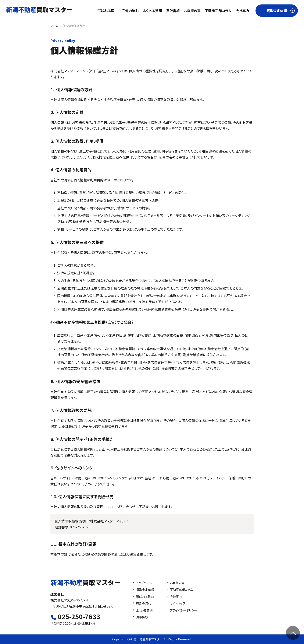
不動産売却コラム (218, 11)
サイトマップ (178, 603)
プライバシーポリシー (183, 610)
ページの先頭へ (293, 633)
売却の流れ (130, 11)
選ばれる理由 (108, 11)
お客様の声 (192, 11)
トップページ (144, 583)
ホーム (54, 26)
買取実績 (173, 11)
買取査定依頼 (277, 11)
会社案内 (242, 11)
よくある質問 (152, 11)
